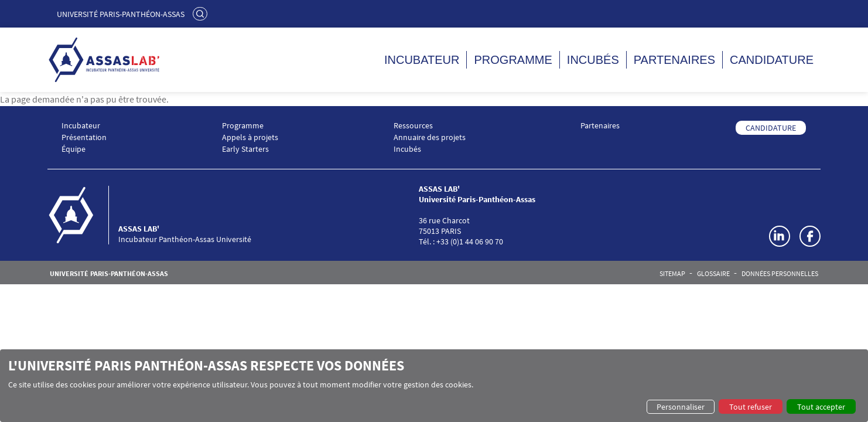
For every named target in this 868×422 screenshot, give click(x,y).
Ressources (413, 126)
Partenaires (674, 60)
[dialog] (434, 386)
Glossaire (713, 274)
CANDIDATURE (771, 128)
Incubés (593, 60)
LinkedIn (780, 236)
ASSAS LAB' (139, 229)
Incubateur (422, 60)
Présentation (84, 137)
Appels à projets (250, 137)
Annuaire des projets (430, 137)
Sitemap (672, 274)
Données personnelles (780, 274)
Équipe (74, 149)
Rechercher (201, 13)
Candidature (772, 60)
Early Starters (245, 149)
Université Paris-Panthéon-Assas (121, 14)
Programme (513, 60)
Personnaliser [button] (681, 407)
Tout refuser (751, 407)
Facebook (810, 236)
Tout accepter (821, 407)
